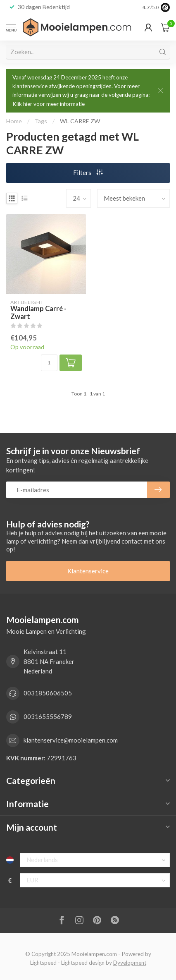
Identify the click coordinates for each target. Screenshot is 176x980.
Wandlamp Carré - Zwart (38, 313)
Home (14, 121)
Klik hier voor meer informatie (49, 104)
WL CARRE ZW (80, 121)
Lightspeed (43, 963)
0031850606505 (48, 693)
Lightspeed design (83, 963)
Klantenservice (88, 571)
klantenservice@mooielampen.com (71, 740)
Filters (88, 173)
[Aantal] (49, 363)
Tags (41, 121)
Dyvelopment (130, 963)
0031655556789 (48, 716)
